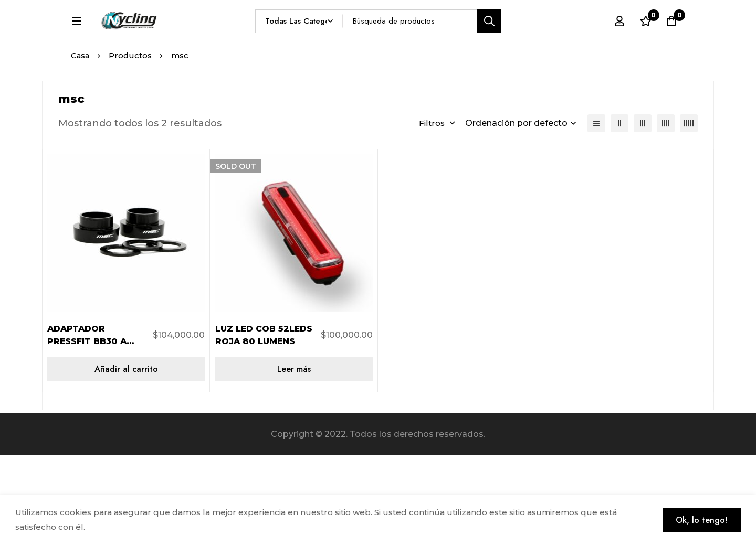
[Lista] (596, 213)
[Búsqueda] (514, 40)
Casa (81, 145)
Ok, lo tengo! (701, 520)
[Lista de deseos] (645, 40)
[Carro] (671, 40)
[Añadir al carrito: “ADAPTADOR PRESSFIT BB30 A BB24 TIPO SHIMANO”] (126, 459)
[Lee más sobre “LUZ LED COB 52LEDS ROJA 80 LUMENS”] (294, 459)
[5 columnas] (689, 213)
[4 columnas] (666, 213)
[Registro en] (619, 40)
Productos (132, 145)
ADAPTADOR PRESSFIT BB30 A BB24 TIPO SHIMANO (96, 431)
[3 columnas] (643, 213)
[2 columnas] (619, 213)
